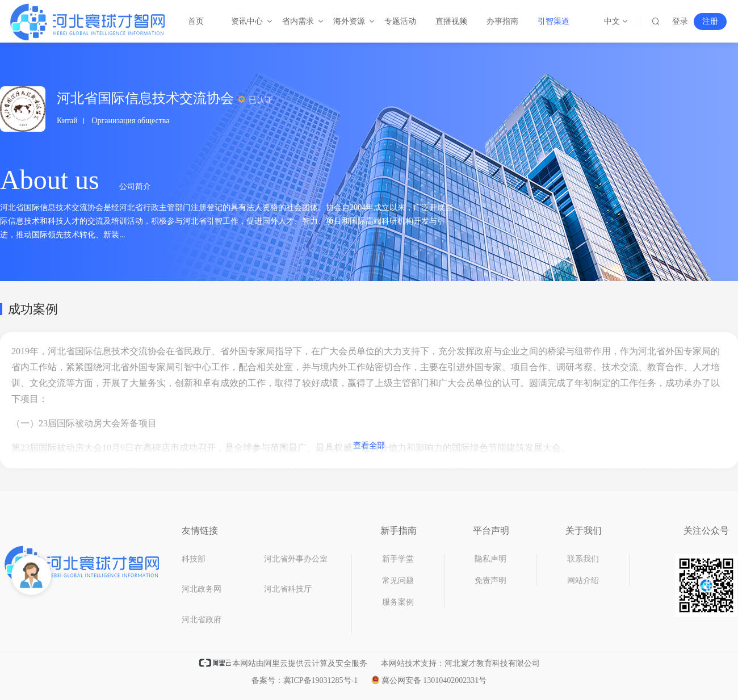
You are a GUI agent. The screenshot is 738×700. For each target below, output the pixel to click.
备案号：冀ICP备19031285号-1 (305, 680)
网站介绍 (583, 580)
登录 (680, 21)
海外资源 (350, 21)
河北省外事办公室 (296, 559)
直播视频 (451, 21)
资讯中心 (248, 21)
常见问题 (398, 580)
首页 (196, 21)
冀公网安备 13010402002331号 (429, 680)
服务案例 (398, 602)
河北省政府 (202, 620)
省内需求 (299, 21)
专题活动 (400, 21)
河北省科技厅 (288, 589)
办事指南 (502, 21)
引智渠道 (553, 21)
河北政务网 (202, 589)
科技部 (194, 559)
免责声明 (490, 580)
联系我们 (583, 559)
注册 (710, 21)
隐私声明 (490, 559)
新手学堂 (398, 559)
